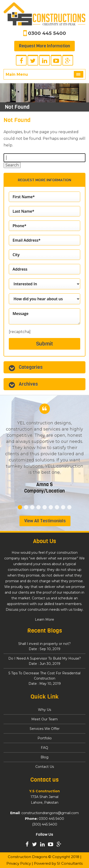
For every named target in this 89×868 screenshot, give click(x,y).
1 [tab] (20, 507)
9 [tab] (69, 507)
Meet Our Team (44, 719)
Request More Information (44, 46)
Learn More (44, 619)
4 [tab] (38, 507)
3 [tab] (32, 507)
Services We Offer (45, 729)
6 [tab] (51, 507)
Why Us (44, 710)
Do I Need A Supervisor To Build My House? (44, 661)
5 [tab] (45, 507)
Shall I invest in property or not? (44, 647)
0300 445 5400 (47, 33)
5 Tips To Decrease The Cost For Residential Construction (44, 679)
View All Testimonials (45, 521)
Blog (44, 757)
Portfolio (45, 738)
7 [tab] (57, 507)
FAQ (44, 748)
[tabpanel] (44, 454)
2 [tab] (26, 507)
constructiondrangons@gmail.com (50, 813)
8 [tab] (63, 507)
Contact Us (45, 767)
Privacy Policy (19, 863)
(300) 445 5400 (45, 824)
